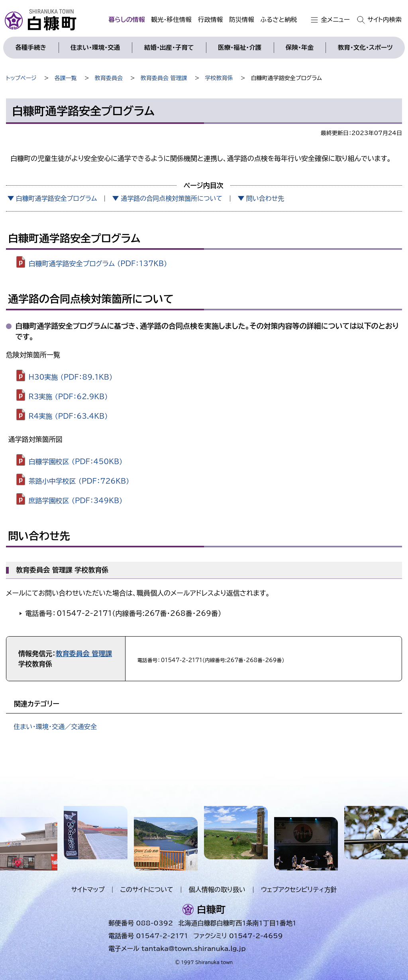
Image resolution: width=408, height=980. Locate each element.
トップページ (21, 78)
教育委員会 (109, 78)
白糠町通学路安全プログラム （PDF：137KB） (98, 263)
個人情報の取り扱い (217, 890)
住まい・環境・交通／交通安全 (55, 727)
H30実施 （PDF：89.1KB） (71, 377)
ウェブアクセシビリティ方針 (299, 890)
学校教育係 (219, 78)
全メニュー (335, 20)
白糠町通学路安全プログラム (57, 198)
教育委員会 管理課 (164, 78)
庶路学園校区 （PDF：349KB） (76, 500)
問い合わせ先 (265, 198)
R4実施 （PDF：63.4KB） (68, 416)
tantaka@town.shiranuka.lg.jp (193, 949)
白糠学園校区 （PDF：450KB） (76, 462)
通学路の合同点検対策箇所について (172, 198)
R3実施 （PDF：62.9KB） (68, 397)
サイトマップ (88, 890)
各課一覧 (66, 78)
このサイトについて (147, 890)
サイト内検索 (384, 20)
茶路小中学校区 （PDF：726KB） (79, 481)
